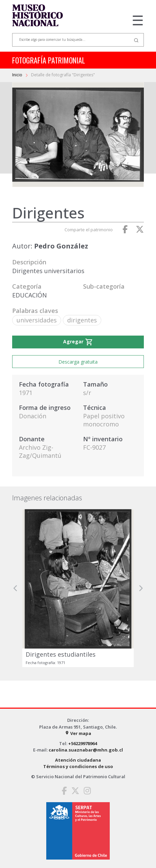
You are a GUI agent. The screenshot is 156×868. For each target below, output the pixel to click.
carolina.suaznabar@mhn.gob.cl (86, 750)
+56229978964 (83, 743)
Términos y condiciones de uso (78, 766)
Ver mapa (78, 733)
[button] (16, 588)
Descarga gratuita (78, 362)
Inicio (18, 75)
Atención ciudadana (78, 760)
